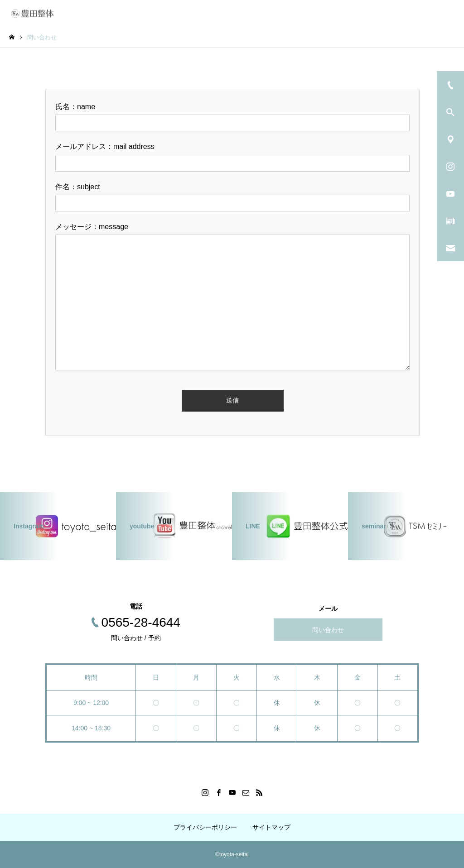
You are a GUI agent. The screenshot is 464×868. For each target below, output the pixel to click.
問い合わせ (328, 629)
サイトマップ (271, 827)
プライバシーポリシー (205, 827)
